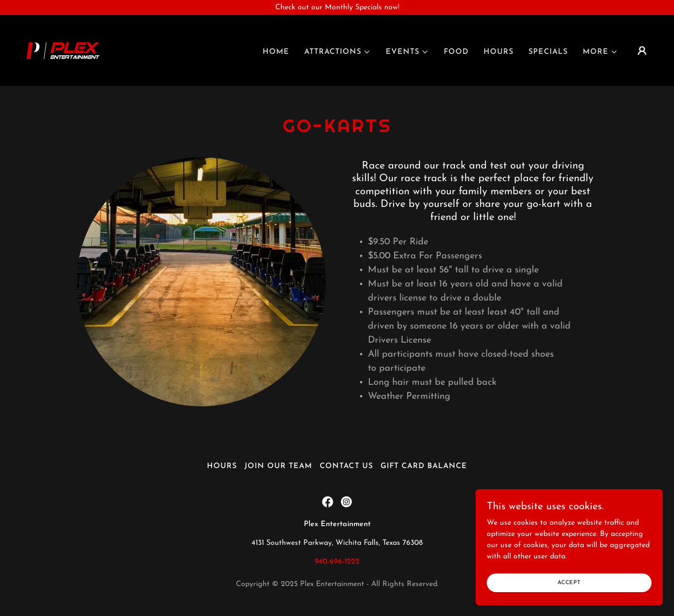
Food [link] (456, 52)
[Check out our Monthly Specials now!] (337, 7)
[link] (63, 50)
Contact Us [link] (346, 466)
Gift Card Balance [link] (424, 466)
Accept (569, 589)
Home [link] (276, 52)
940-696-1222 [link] (337, 562)
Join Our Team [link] (278, 466)
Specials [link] (548, 52)
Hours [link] (498, 52)
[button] (337, 52)
